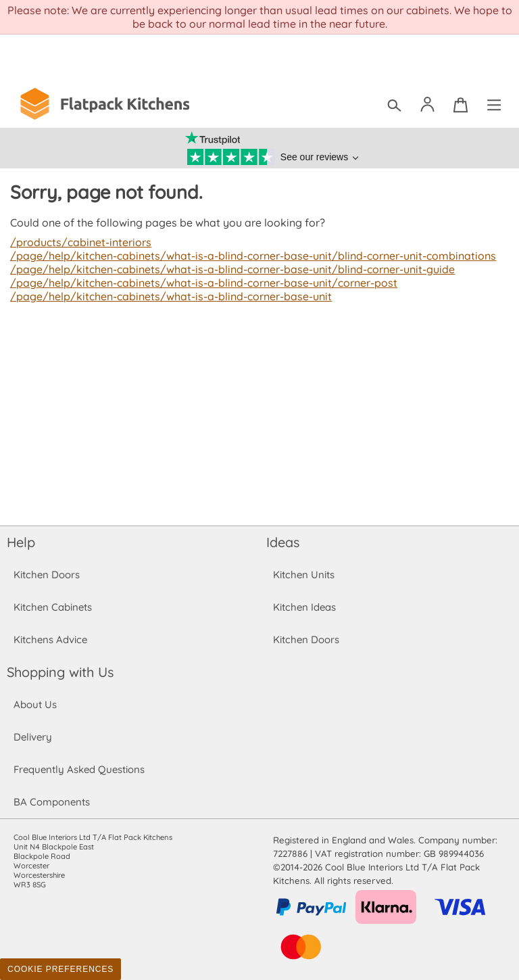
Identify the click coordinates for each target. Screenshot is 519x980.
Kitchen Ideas (304, 607)
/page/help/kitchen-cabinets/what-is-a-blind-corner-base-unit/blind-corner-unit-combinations (248, 256)
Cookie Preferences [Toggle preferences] (60, 969)
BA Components (52, 802)
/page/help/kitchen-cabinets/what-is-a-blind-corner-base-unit (168, 296)
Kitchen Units (304, 575)
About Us (35, 704)
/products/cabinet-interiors (79, 242)
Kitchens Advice (50, 639)
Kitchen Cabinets (53, 607)
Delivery (33, 737)
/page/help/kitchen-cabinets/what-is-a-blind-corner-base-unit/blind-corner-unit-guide (228, 269)
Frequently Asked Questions (79, 769)
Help (21, 542)
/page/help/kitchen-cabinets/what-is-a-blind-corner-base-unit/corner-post (200, 283)
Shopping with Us (60, 672)
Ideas (283, 542)
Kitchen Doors (47, 575)
